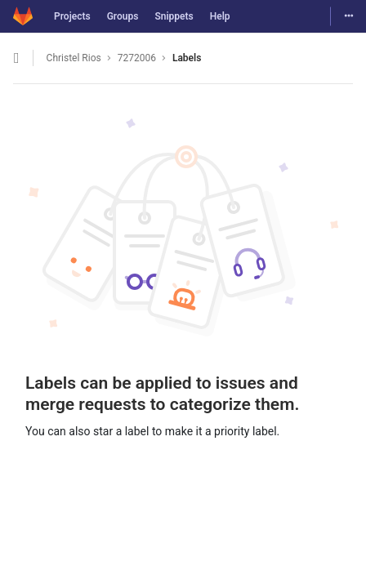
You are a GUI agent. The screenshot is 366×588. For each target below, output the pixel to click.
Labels (187, 58)
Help (220, 16)
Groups (123, 16)
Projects (72, 16)
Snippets (174, 16)
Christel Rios (74, 58)
